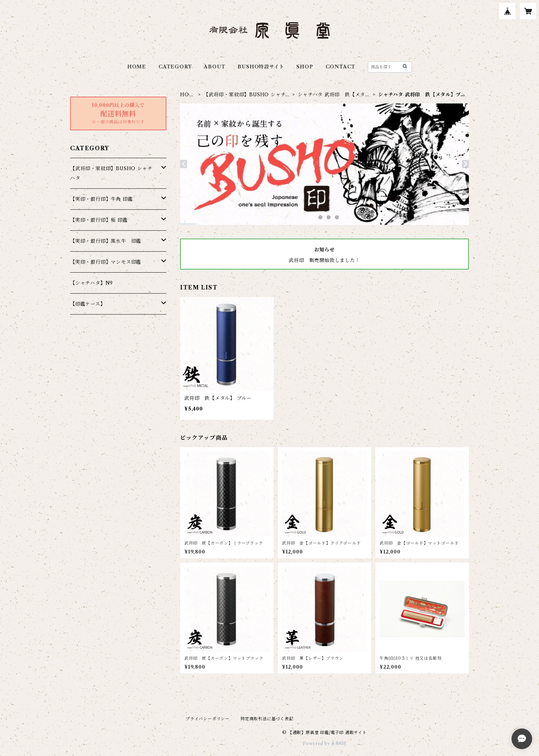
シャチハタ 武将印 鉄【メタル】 (331, 95)
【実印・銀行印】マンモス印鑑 (106, 262)
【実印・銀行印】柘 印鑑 (99, 220)
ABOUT (214, 67)
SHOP (305, 67)
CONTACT (341, 67)
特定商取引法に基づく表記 (267, 719)
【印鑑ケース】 (88, 304)
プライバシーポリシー (208, 719)
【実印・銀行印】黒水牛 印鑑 (106, 241)
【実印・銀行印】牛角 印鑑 (101, 199)
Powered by (325, 743)
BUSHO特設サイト (261, 67)
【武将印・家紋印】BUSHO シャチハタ (247, 95)
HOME (137, 67)
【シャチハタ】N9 (91, 283)
